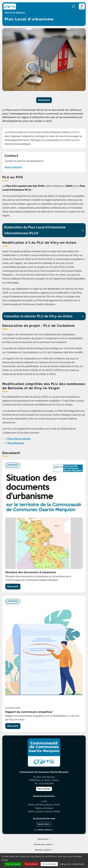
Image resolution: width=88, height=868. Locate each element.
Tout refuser (31, 864)
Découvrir (13, 586)
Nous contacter (13, 167)
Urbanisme (12, 465)
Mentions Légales (44, 850)
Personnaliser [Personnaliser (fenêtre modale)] (49, 864)
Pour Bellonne (16, 443)
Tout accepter (13, 864)
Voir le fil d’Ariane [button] (15, 13)
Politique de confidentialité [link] (72, 864)
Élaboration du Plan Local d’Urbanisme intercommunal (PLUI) (35, 230)
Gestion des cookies (44, 845)
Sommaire (44, 100)
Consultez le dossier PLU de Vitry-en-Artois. (39, 316)
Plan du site (44, 839)
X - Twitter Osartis (44, 830)
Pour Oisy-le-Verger (19, 439)
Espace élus (44, 824)
